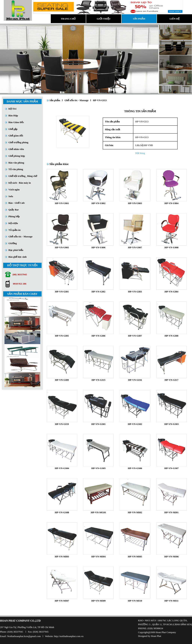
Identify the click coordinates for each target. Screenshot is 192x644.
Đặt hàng (140, 153)
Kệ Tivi (12, 109)
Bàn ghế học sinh (18, 257)
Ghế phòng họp (17, 156)
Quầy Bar (14, 210)
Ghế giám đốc (16, 136)
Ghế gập (13, 129)
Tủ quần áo (15, 230)
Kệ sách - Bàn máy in (20, 183)
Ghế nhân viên (16, 149)
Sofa (11, 196)
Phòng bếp (14, 216)
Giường (13, 243)
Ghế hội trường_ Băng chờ (23, 176)
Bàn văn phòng (16, 163)
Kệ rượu (13, 223)
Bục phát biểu (16, 250)
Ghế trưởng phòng (18, 142)
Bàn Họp (13, 115)
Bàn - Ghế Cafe (17, 203)
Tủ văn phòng (16, 169)
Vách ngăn (14, 190)
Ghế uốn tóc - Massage (20, 236)
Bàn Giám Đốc (16, 122)
